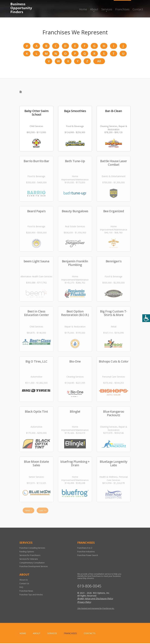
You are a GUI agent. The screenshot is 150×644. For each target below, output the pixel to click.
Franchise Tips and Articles (31, 595)
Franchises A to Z (85, 549)
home (23, 634)
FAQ (21, 588)
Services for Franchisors (30, 556)
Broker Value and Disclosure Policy (95, 599)
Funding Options (27, 552)
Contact (138, 9)
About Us (24, 580)
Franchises (122, 9)
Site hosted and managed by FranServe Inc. (96, 609)
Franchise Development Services (34, 567)
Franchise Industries (86, 552)
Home (83, 9)
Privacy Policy (84, 603)
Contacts (90, 634)
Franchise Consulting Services (32, 549)
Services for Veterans (29, 560)
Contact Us (24, 584)
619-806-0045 (89, 587)
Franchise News (26, 592)
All (99, 62)
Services (107, 9)
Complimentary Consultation (32, 563)
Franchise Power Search (88, 556)
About (94, 9)
